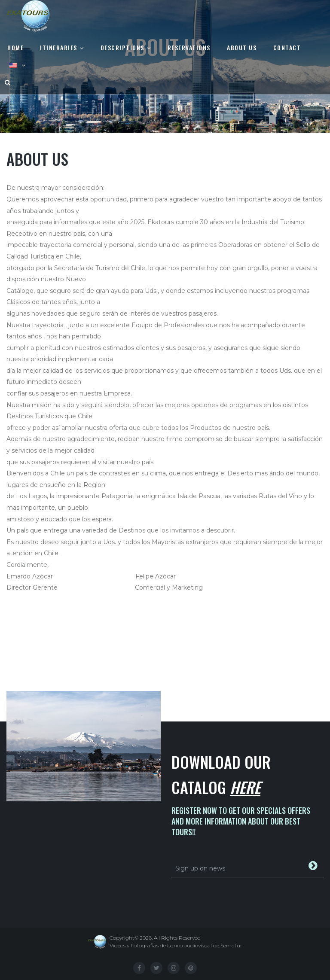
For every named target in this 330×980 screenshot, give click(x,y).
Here (245, 787)
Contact (287, 47)
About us (242, 47)
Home (15, 47)
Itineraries (59, 47)
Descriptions (122, 47)
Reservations (189, 47)
